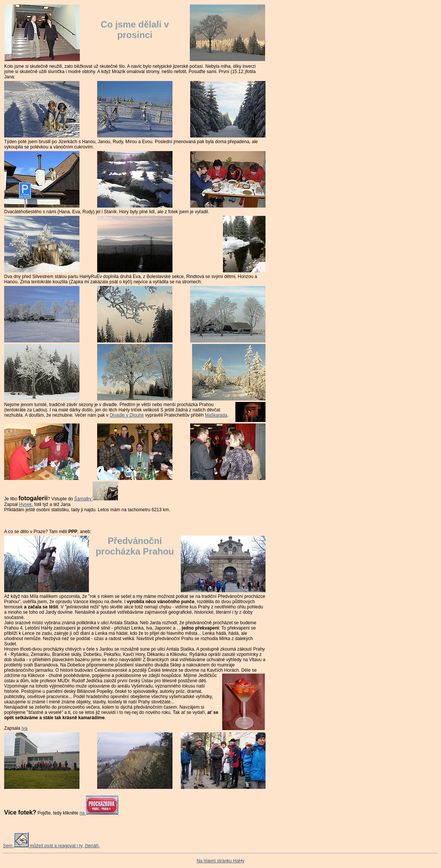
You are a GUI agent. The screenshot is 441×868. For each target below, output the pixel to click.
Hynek (25, 504)
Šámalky (96, 499)
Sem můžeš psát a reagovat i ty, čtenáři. (51, 846)
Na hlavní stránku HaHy (221, 861)
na (99, 813)
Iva (24, 728)
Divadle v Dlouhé (127, 415)
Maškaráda (216, 415)
